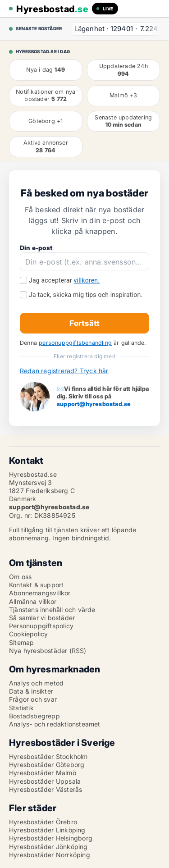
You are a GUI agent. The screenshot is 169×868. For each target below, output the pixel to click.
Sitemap (21, 642)
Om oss (20, 577)
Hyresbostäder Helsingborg (51, 838)
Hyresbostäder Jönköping (48, 847)
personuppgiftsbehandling (75, 343)
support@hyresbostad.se (94, 404)
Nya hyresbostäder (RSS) (48, 651)
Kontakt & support (36, 585)
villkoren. (87, 280)
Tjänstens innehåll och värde (52, 610)
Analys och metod (36, 683)
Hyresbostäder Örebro (43, 822)
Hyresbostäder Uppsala (45, 781)
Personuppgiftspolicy (41, 626)
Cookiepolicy (28, 634)
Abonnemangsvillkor (40, 593)
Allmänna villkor (33, 601)
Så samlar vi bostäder (42, 618)
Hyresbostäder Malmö (43, 773)
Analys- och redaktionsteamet (55, 724)
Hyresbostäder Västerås (46, 789)
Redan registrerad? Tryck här (64, 371)
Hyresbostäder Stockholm (48, 756)
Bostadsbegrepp (34, 716)
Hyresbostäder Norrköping (50, 855)
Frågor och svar (33, 699)
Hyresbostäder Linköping (47, 830)
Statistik (21, 708)
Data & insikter (31, 691)
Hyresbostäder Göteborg (47, 765)
